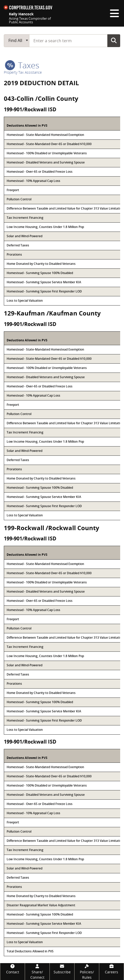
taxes (22, 65)
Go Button (114, 40)
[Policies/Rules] (87, 972)
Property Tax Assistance (23, 72)
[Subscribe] (62, 969)
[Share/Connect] (37, 972)
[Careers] (111, 969)
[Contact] (13, 969)
